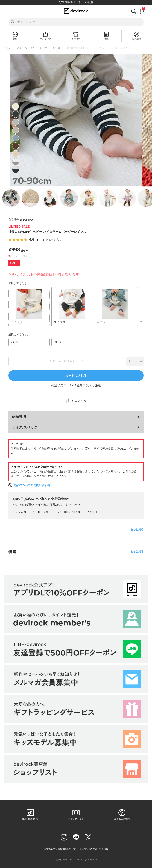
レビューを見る (52, 240)
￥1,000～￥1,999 (69, 512)
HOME (8, 48)
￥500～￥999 (41, 512)
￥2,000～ (94, 512)
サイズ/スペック (25, 427)
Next (147, 130)
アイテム (22, 48)
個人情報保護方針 (88, 849)
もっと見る (137, 529)
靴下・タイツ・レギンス (46, 48)
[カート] (142, 11)
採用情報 (104, 849)
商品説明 (19, 417)
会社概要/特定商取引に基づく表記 (61, 849)
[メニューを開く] (8, 11)
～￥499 (20, 512)
